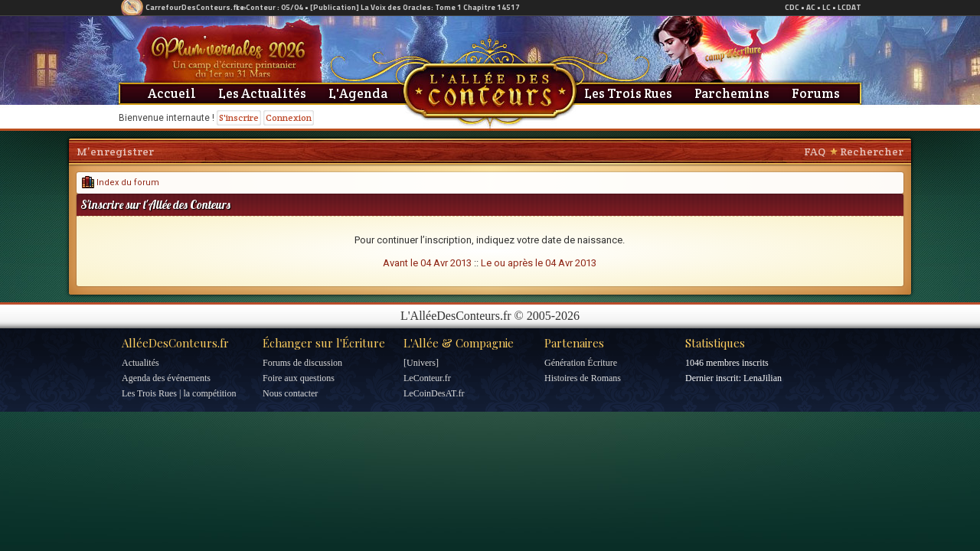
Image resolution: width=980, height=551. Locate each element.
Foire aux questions (299, 378)
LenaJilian (763, 378)
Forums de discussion (302, 363)
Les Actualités (262, 93)
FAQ (815, 152)
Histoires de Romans (583, 378)
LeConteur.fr (427, 378)
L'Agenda (358, 93)
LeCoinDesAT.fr (434, 393)
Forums (816, 93)
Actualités (140, 363)
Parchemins (732, 93)
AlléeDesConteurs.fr (175, 343)
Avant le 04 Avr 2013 (427, 263)
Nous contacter (290, 393)
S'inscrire (239, 117)
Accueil (172, 93)
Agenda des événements (166, 378)
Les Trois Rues (628, 93)
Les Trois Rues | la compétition (179, 393)
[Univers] (421, 363)
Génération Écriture (581, 363)
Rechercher (872, 152)
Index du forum (121, 183)
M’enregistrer (115, 152)
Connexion (289, 117)
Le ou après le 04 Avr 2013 (539, 263)
